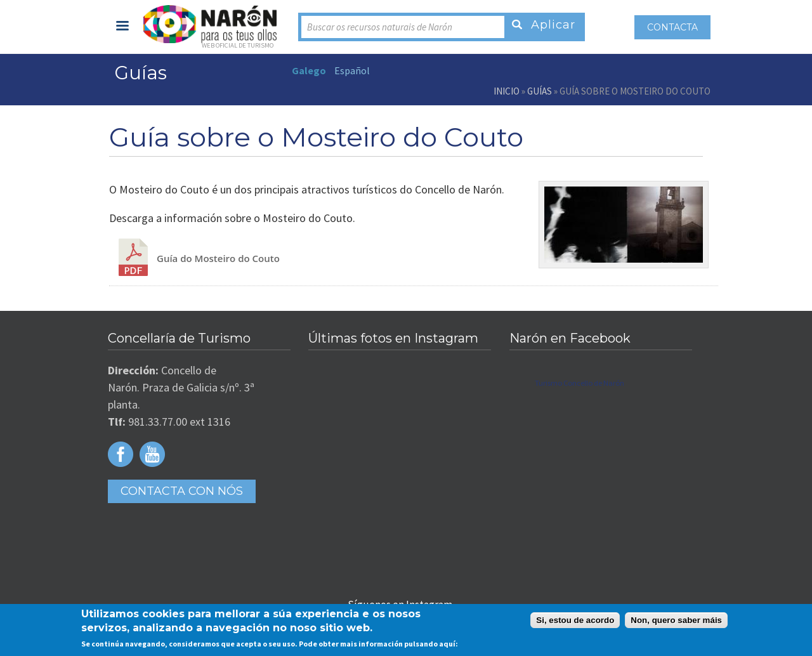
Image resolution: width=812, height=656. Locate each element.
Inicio (507, 91)
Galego (309, 70)
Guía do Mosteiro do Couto (218, 258)
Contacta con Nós (182, 491)
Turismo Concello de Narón (580, 383)
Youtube (152, 454)
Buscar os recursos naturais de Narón (380, 27)
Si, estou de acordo (575, 620)
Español (352, 70)
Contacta (672, 27)
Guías (540, 91)
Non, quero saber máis (676, 620)
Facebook (121, 454)
